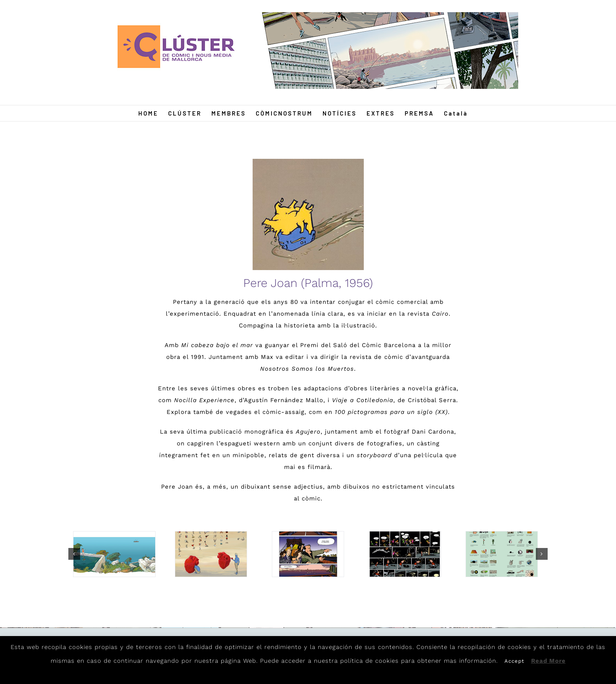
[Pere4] (114, 554)
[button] (74, 554)
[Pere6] (502, 554)
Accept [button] (514, 661)
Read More (548, 661)
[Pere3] (405, 554)
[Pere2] (211, 554)
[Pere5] (308, 554)
